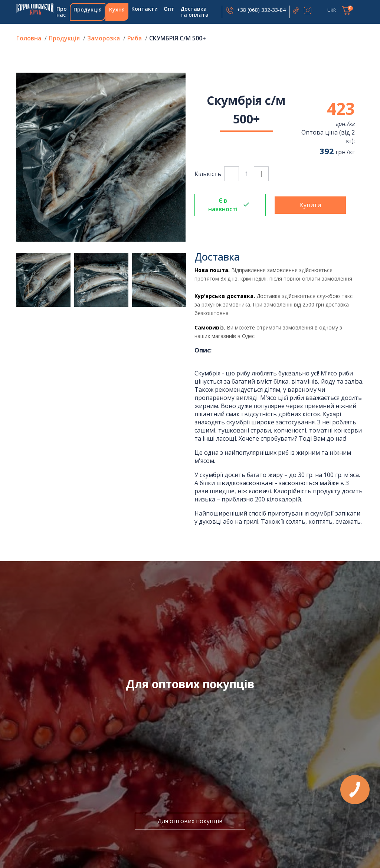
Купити (310, 205)
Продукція (88, 9)
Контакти (145, 9)
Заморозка (104, 38)
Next (191, 157)
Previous (11, 157)
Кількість (208, 174)
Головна (35, 9)
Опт (169, 9)
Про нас (62, 12)
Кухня (117, 9)
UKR (332, 10)
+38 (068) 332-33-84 (261, 10)
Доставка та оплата (194, 12)
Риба (135, 38)
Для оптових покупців (190, 821)
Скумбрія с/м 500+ (178, 38)
